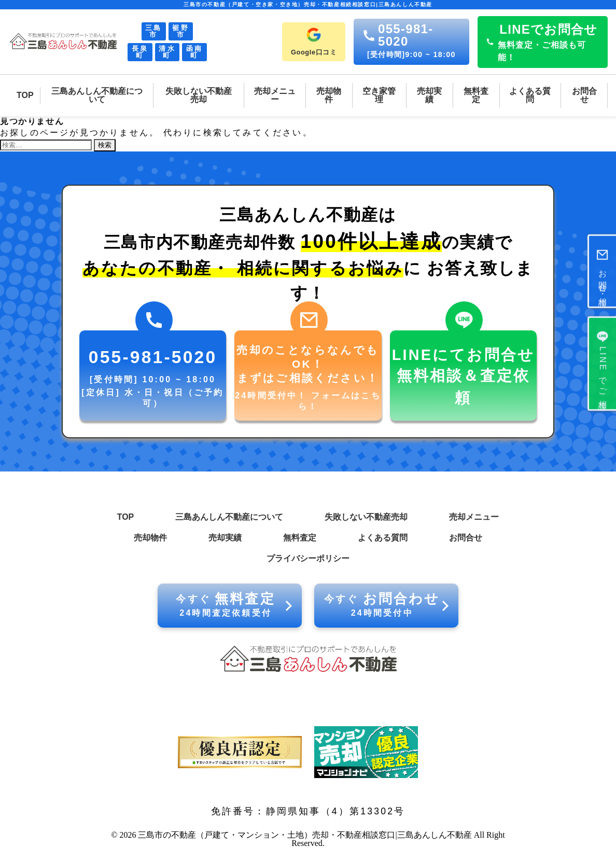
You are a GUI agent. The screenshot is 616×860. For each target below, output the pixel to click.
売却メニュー (474, 517)
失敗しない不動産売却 (366, 517)
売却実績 (225, 538)
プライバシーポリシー (308, 558)
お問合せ (466, 538)
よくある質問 (383, 538)
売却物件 (150, 538)
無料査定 (300, 538)
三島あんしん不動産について (229, 517)
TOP (126, 517)
